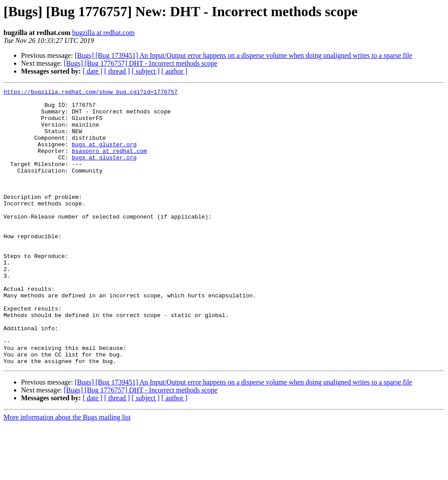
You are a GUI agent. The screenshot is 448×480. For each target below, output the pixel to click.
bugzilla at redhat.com (103, 33)
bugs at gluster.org (104, 156)
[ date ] (93, 71)
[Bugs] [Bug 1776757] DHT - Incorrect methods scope (141, 63)
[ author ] (175, 71)
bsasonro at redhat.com (109, 164)
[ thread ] (117, 71)
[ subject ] (146, 71)
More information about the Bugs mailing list (67, 472)
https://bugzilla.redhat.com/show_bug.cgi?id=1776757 (91, 93)
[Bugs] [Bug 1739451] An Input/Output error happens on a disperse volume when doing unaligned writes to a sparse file (243, 55)
